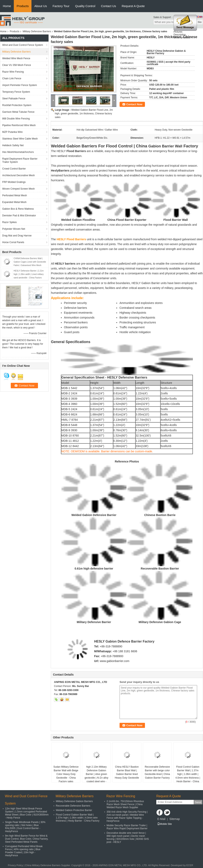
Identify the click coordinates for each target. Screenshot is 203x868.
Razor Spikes (9, 222)
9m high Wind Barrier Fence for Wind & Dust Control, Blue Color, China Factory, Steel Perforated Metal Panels (27, 839)
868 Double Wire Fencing (16, 119)
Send (198, 802)
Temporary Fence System (16, 92)
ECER (190, 865)
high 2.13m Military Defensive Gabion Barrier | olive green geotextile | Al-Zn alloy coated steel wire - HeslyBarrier (96, 776)
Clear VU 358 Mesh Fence (17, 65)
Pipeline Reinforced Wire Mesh (19, 125)
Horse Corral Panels (13, 242)
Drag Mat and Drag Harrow (17, 236)
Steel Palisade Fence (14, 99)
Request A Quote (133, 6)
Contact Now (134, 104)
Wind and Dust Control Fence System (23, 45)
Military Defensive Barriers (37, 31)
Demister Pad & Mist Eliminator (19, 216)
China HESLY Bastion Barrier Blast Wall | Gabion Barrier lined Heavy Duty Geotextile (127, 772)
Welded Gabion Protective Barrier (74, 810)
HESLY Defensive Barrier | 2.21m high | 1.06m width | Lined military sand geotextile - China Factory (29, 274)
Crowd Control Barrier (14, 169)
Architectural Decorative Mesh (18, 175)
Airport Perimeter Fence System (20, 85)
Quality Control (85, 6)
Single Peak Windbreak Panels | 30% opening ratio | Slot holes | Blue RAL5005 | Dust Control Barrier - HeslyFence (25, 827)
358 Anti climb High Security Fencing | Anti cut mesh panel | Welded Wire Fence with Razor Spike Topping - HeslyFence (127, 816)
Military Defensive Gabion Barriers (74, 801)
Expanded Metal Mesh (14, 202)
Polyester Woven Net (14, 229)
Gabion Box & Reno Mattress (18, 209)
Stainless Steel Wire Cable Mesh (20, 139)
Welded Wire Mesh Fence (16, 58)
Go (200, 22)
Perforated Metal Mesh (15, 195)
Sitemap (174, 819)
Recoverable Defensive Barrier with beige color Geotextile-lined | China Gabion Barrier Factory (157, 772)
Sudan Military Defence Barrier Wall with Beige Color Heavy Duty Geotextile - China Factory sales (66, 774)
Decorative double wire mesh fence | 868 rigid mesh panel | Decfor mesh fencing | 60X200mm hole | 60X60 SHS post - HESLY (128, 837)
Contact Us (108, 6)
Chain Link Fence (12, 78)
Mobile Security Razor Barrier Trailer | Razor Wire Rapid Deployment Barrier (127, 827)
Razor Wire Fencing (13, 72)
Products (23, 6)
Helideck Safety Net (13, 145)
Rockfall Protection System (17, 105)
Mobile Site (165, 824)
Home (7, 6)
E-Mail (161, 819)
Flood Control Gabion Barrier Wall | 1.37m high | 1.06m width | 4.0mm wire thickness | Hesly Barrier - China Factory (188, 776)
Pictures (178, 33)
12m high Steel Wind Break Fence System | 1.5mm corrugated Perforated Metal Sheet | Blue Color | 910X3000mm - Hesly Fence (27, 813)
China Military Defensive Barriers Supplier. (48, 865)
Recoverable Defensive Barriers (73, 806)
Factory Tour (61, 6)
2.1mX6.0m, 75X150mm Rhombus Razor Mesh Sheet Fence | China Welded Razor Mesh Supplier (125, 804)
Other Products (182, 39)
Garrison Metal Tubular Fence (18, 112)
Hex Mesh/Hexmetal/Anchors (18, 152)
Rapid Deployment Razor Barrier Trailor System (20, 160)
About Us (41, 6)
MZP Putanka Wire (12, 132)
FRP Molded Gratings (14, 182)
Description (180, 36)
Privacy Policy (16, 865)
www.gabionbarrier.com (115, 661)
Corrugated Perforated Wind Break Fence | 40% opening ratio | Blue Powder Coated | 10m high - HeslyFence (24, 851)
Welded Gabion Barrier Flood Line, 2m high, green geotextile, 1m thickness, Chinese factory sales (84, 114)
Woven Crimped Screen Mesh (18, 189)
